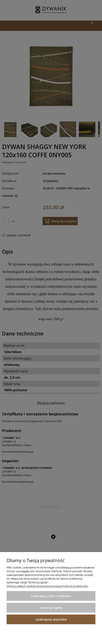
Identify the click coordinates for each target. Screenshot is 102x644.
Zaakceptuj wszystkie (51, 619)
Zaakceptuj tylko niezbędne (51, 596)
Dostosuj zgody (51, 608)
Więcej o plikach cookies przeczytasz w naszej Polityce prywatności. (47, 586)
